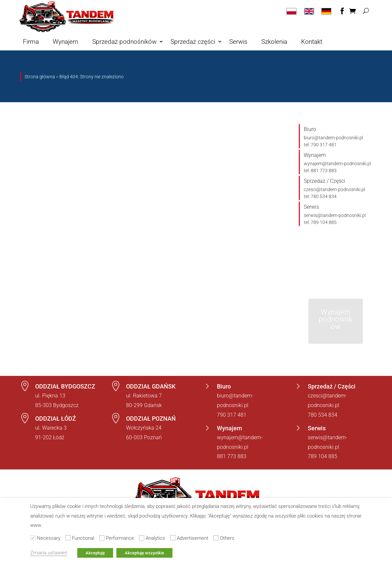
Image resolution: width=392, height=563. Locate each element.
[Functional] (68, 538)
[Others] (216, 538)
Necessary (49, 538)
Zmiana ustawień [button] (49, 553)
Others (227, 538)
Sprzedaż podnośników (124, 42)
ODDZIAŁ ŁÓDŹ (56, 419)
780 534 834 (323, 415)
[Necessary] (33, 538)
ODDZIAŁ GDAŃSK (151, 386)
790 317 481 (232, 415)
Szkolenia (274, 42)
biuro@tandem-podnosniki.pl (333, 138)
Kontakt (312, 42)
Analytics (155, 538)
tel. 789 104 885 (320, 222)
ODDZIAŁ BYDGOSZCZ (65, 386)
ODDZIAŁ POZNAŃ (151, 419)
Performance (120, 538)
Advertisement (193, 538)
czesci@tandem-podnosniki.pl (334, 189)
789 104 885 (323, 456)
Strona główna (40, 77)
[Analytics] (142, 538)
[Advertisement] (173, 538)
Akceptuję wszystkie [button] (144, 553)
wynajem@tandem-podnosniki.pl (337, 164)
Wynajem (65, 42)
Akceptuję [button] (95, 553)
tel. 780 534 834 (320, 196)
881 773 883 (232, 456)
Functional (83, 538)
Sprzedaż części (193, 42)
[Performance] (102, 538)
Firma (31, 42)
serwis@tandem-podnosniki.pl (335, 215)
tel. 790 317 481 (320, 145)
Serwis (238, 42)
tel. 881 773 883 (320, 171)
